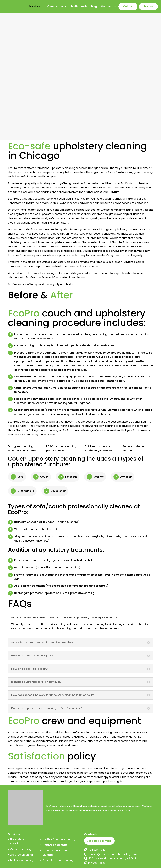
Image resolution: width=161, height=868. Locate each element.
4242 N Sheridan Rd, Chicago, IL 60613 (112, 858)
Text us (148, 7)
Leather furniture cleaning (59, 839)
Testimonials (79, 7)
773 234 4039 (97, 850)
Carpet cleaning (21, 849)
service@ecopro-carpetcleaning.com (112, 854)
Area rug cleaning (21, 855)
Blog (94, 7)
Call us (127, 7)
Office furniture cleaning (58, 860)
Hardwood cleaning (55, 845)
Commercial (55, 7)
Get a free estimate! (99, 841)
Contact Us (108, 7)
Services (35, 7)
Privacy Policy (97, 863)
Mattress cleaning (22, 860)
